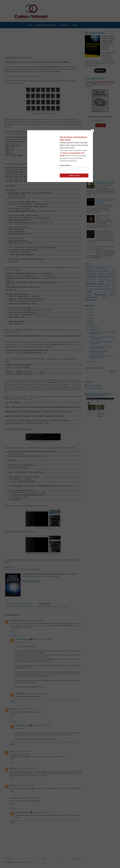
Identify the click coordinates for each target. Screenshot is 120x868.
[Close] (92, 131)
